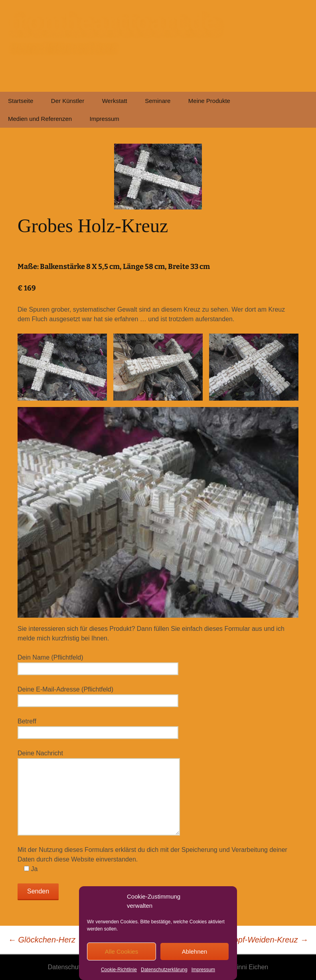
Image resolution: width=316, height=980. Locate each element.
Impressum (203, 970)
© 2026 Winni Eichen (239, 967)
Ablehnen (195, 951)
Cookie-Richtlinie (119, 970)
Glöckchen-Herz (42, 940)
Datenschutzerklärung (164, 970)
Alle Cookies (121, 951)
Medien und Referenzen (40, 119)
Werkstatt (115, 101)
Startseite (21, 101)
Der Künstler (68, 101)
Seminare (158, 101)
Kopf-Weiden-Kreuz (268, 940)
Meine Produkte (209, 101)
